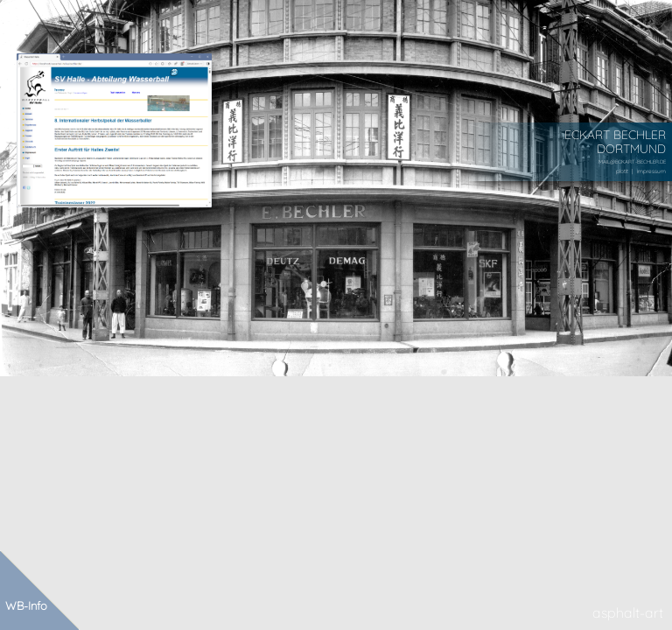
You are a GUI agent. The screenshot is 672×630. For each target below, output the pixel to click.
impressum (651, 171)
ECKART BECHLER (615, 134)
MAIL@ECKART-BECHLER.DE (632, 161)
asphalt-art (628, 612)
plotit (622, 171)
